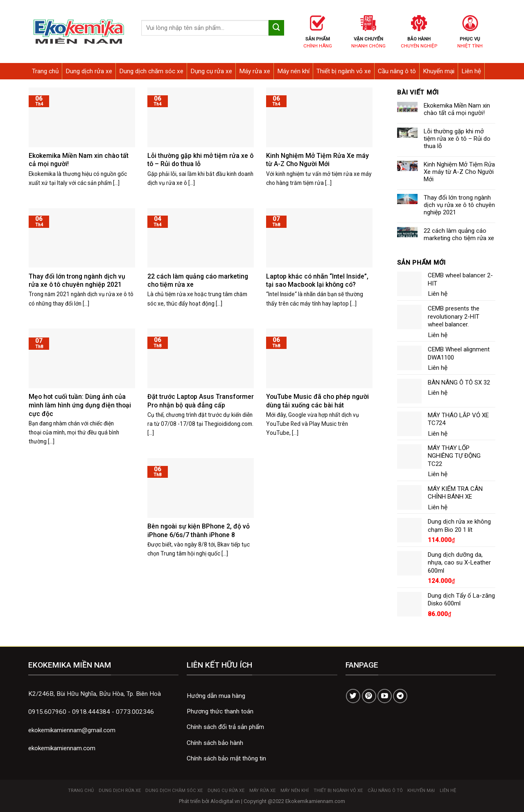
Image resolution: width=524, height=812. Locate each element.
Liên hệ (471, 71)
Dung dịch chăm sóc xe (151, 71)
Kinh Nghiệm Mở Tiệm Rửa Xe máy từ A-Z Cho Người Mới (459, 172)
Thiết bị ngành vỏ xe (344, 71)
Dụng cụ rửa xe (211, 71)
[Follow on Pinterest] (369, 696)
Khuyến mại (439, 71)
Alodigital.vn (225, 801)
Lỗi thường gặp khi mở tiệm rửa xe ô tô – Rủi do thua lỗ (457, 139)
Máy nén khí (293, 71)
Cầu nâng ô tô (397, 71)
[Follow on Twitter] (353, 696)
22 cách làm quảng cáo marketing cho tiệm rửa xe (459, 234)
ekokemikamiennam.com (62, 748)
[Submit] (276, 28)
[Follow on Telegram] (400, 696)
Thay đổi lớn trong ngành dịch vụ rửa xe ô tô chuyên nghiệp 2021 (459, 205)
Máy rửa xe (255, 71)
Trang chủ (45, 71)
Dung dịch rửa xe (89, 71)
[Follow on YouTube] (385, 696)
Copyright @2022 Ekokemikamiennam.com (294, 801)
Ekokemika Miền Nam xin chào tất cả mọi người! (457, 109)
